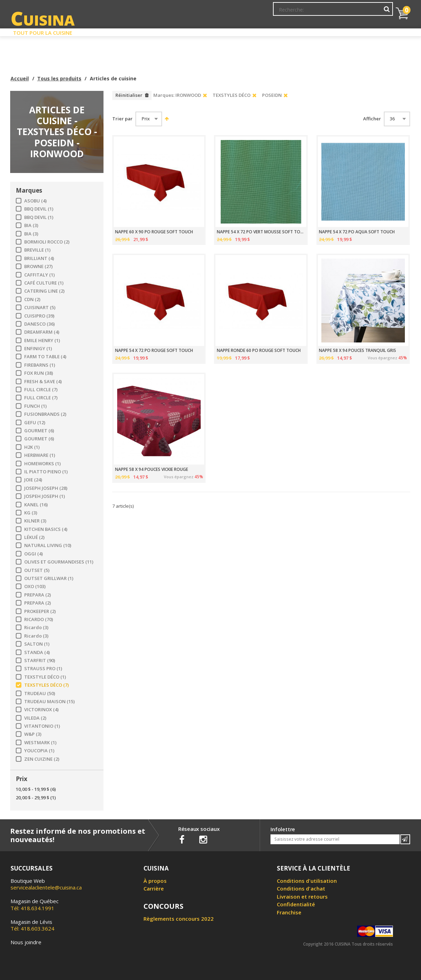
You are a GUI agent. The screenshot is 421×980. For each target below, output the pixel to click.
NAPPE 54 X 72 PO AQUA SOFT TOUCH (357, 232)
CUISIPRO (39, 316)
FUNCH (35, 406)
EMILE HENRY (42, 341)
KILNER (35, 521)
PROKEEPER (40, 611)
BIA (31, 225)
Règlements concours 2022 (179, 919)
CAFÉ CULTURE (44, 283)
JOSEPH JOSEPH (46, 488)
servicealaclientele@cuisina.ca (46, 887)
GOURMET (39, 431)
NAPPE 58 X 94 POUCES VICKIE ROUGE (152, 469)
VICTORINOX (41, 710)
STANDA (37, 652)
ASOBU (35, 201)
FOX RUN (39, 373)
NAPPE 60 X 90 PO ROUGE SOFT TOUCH (154, 232)
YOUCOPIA (39, 751)
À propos (155, 881)
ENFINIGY (38, 349)
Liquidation (210, 31)
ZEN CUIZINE (42, 759)
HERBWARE (40, 455)
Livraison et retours (302, 896)
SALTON (37, 644)
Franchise (289, 912)
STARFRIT (40, 661)
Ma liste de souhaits (331, 12)
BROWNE (38, 266)
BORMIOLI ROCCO (47, 242)
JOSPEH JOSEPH (45, 496)
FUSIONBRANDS (45, 414)
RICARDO (39, 619)
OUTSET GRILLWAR (49, 578)
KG (31, 513)
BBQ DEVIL (39, 209)
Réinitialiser (129, 95)
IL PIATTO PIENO (46, 472)
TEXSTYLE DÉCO (45, 677)
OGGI (34, 554)
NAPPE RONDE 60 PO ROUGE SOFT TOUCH (259, 351)
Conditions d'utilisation (307, 881)
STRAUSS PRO (43, 669)
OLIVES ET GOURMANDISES (59, 562)
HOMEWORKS (42, 464)
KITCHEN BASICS (46, 529)
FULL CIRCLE (41, 390)
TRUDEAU (40, 694)
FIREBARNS (40, 365)
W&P (33, 734)
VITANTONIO (42, 726)
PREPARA (38, 595)
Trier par (122, 119)
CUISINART (40, 308)
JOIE (33, 480)
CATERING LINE (44, 291)
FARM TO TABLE (45, 357)
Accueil (20, 78)
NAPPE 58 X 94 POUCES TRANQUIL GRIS (357, 351)
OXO (35, 586)
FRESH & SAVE (43, 382)
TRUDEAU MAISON (49, 702)
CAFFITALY (39, 275)
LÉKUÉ (34, 537)
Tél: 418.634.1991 (35, 905)
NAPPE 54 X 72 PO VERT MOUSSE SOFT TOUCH (261, 232)
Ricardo (36, 628)
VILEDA (35, 718)
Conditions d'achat (301, 888)
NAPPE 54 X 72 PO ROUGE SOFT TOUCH (154, 351)
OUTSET (37, 570)
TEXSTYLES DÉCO (46, 685)
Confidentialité (296, 904)
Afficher (372, 119)
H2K (32, 447)
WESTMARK (40, 743)
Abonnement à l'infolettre (236, 12)
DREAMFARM (42, 332)
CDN (32, 299)
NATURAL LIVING (48, 545)
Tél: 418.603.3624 (32, 925)
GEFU (35, 423)
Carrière (154, 888)
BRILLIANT (39, 258)
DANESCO (39, 324)
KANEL (36, 505)
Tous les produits (59, 78)
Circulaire (261, 31)
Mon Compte (287, 12)
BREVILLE (37, 250)
